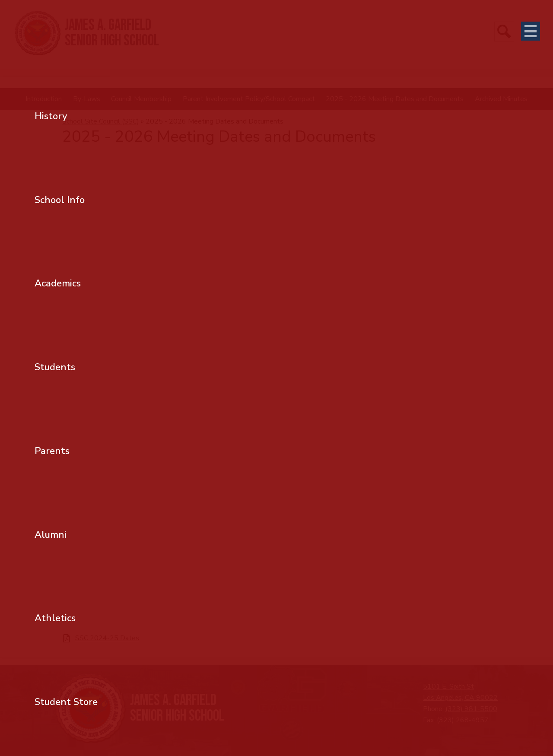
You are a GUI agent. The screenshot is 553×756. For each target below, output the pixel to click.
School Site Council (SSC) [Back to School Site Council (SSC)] (101, 121)
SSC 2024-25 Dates (107, 638)
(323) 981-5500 (471, 709)
